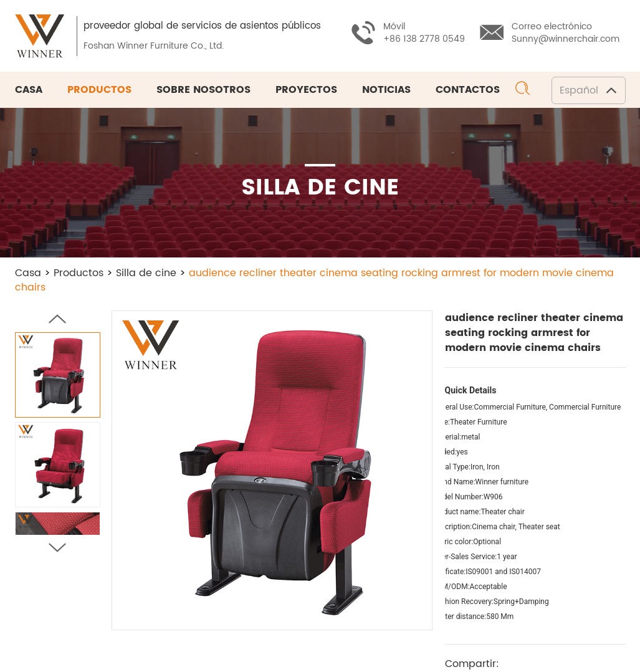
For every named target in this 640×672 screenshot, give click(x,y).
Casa (29, 90)
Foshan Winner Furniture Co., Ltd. (154, 46)
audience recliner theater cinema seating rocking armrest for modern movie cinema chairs (314, 280)
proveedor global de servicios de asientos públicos (203, 26)
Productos (99, 90)
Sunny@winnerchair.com (566, 39)
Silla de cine (146, 273)
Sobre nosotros (203, 90)
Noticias (386, 90)
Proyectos (306, 90)
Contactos (468, 90)
